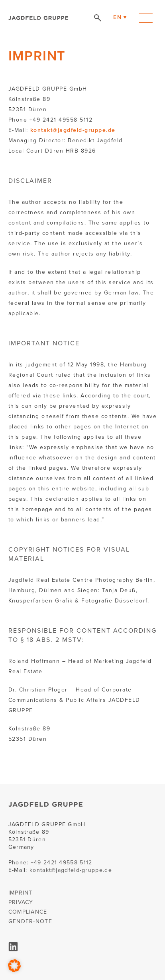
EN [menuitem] (117, 17)
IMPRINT (21, 893)
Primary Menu (146, 18)
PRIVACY (21, 902)
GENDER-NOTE (30, 921)
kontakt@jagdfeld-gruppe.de (73, 130)
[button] (14, 966)
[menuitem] (117, 17)
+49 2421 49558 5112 (62, 863)
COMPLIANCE (28, 912)
